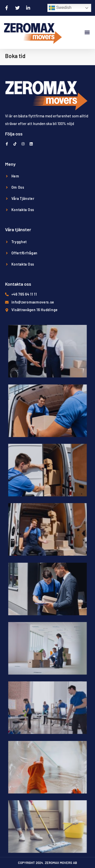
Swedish (60, 8)
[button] (87, 32)
